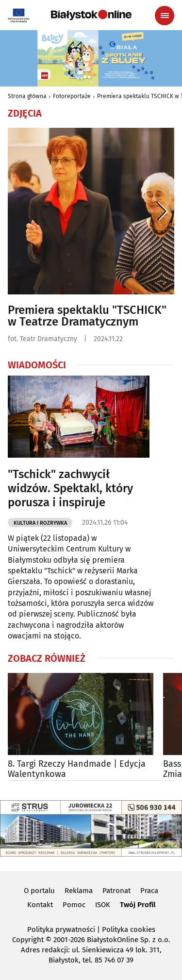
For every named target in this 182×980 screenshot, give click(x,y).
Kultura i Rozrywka (40, 523)
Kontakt (40, 905)
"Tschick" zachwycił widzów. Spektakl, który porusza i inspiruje (70, 488)
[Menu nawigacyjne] (165, 16)
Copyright (28, 940)
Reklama (79, 891)
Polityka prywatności (61, 929)
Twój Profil (138, 905)
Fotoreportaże (72, 96)
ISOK (103, 905)
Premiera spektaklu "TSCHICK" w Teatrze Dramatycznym (87, 316)
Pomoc (74, 905)
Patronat (116, 891)
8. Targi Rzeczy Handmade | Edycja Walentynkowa (77, 769)
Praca (149, 891)
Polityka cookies (129, 929)
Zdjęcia (25, 113)
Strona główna (27, 96)
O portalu (39, 891)
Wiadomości (37, 365)
